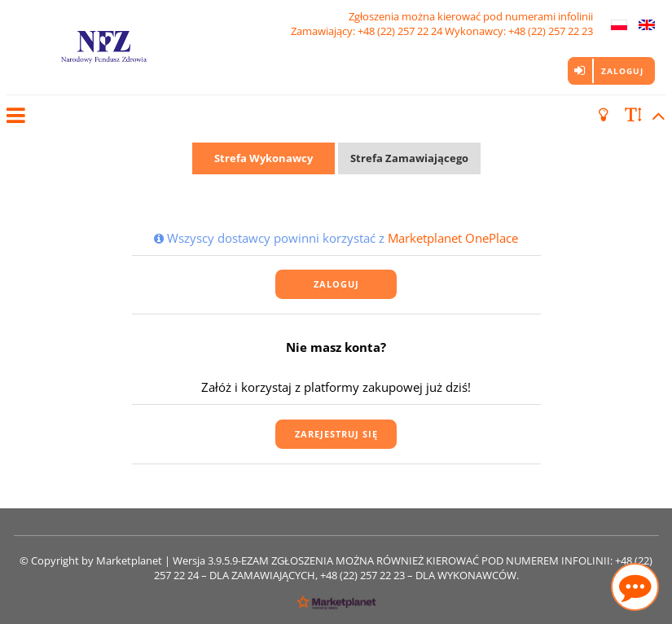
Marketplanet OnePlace (453, 238)
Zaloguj (622, 71)
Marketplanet (129, 560)
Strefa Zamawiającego (409, 158)
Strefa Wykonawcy (264, 158)
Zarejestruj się (336, 434)
